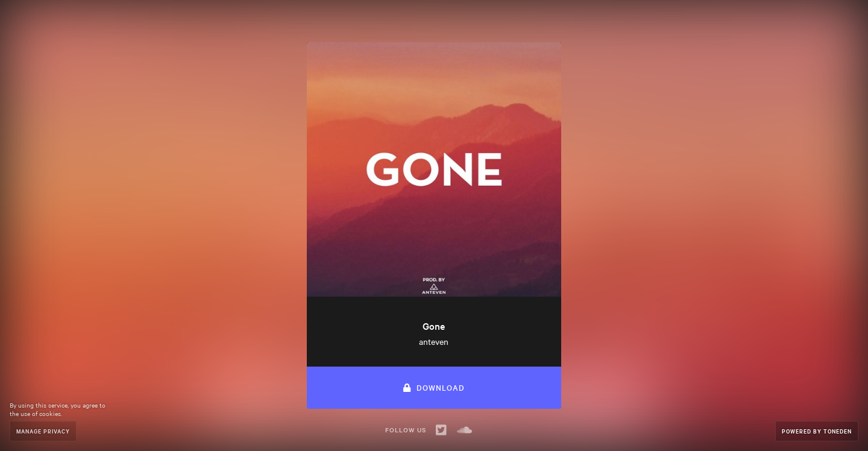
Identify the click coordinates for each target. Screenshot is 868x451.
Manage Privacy (43, 431)
